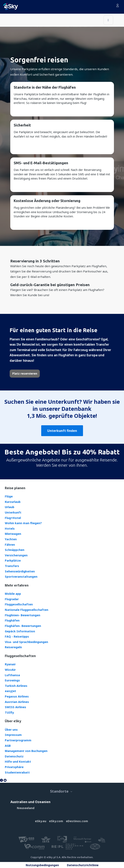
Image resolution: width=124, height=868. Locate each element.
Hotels (10, 529)
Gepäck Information (20, 631)
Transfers (12, 566)
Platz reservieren (25, 373)
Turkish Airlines (16, 686)
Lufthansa (12, 675)
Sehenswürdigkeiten (20, 571)
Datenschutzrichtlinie (83, 865)
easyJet (10, 691)
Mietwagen (13, 534)
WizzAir (10, 670)
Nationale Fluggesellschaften (27, 610)
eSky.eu (41, 821)
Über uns (11, 730)
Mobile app (13, 594)
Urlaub (10, 507)
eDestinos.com (77, 821)
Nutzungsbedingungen (42, 865)
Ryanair (10, 664)
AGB (8, 746)
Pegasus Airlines (17, 696)
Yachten (11, 539)
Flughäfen (12, 620)
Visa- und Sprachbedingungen (26, 642)
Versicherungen (16, 555)
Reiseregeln (13, 647)
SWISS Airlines (15, 707)
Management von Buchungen (26, 751)
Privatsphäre (14, 767)
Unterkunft (13, 512)
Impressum (13, 735)
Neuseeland (26, 808)
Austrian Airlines (17, 702)
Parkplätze (13, 560)
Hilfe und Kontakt (18, 762)
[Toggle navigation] (108, 20)
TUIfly (9, 712)
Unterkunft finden (62, 431)
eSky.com (56, 821)
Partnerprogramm (18, 740)
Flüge (9, 496)
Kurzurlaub (13, 502)
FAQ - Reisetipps (17, 636)
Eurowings (12, 680)
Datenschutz (14, 756)
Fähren (10, 545)
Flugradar (12, 599)
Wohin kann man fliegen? (23, 523)
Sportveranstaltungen (21, 577)
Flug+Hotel (13, 518)
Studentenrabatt (17, 772)
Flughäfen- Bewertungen (23, 626)
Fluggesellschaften (19, 604)
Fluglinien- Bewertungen (23, 615)
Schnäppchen (15, 550)
